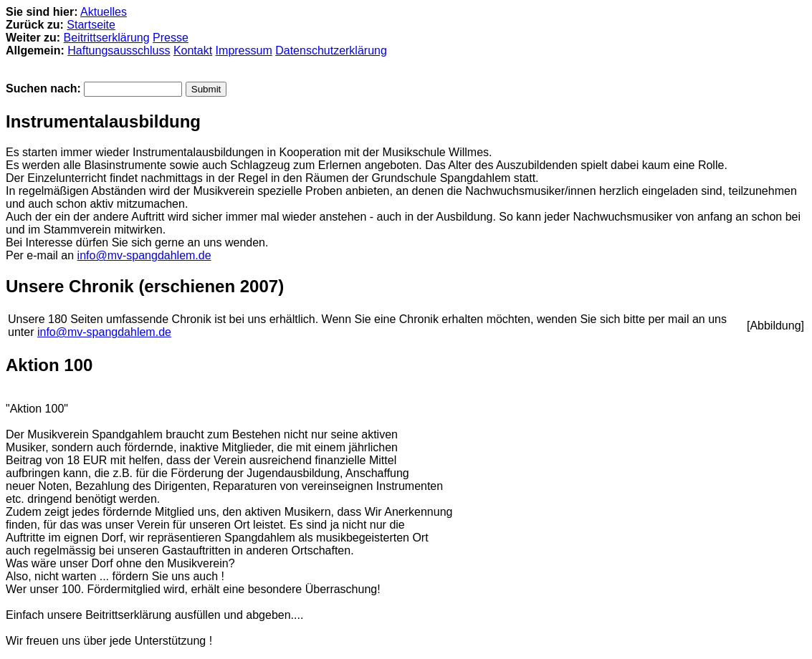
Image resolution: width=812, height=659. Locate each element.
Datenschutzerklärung (331, 50)
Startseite (91, 25)
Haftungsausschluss (119, 50)
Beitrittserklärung (107, 38)
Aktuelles (104, 12)
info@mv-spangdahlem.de (144, 255)
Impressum (244, 50)
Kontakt (193, 50)
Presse (171, 38)
